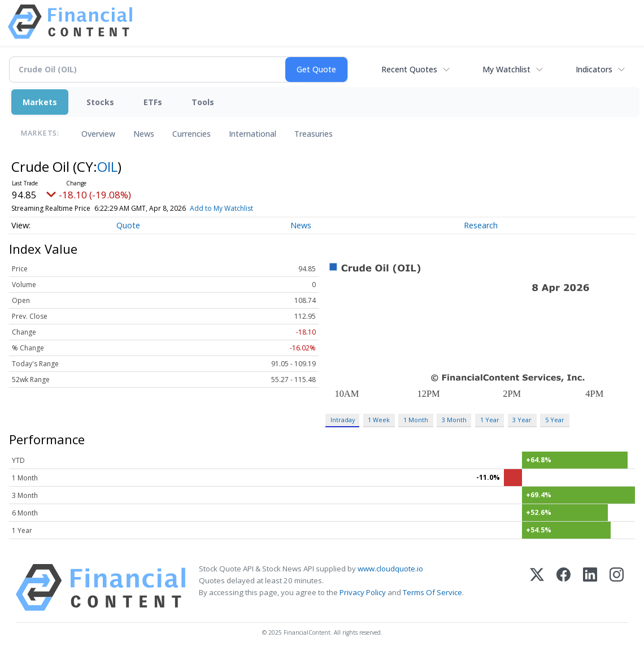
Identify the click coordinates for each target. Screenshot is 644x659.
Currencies (192, 134)
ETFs (153, 102)
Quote (128, 225)
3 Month (454, 420)
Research (481, 225)
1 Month (416, 420)
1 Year (490, 420)
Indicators (594, 69)
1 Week (379, 420)
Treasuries (314, 134)
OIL (107, 166)
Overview (98, 134)
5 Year (555, 420)
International (253, 134)
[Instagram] (617, 588)
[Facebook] (563, 588)
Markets (40, 102)
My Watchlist (506, 69)
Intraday (343, 420)
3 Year (522, 420)
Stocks (100, 102)
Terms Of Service (432, 592)
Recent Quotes (409, 69)
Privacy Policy (363, 592)
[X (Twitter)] (537, 588)
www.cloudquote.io (390, 569)
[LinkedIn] (590, 588)
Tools (203, 102)
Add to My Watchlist (221, 208)
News (144, 134)
